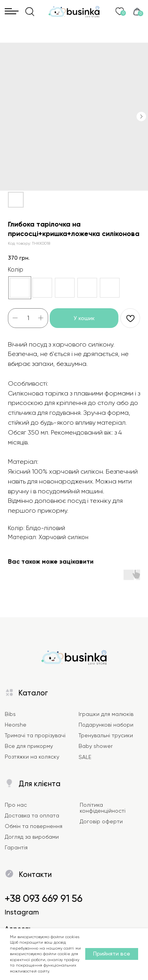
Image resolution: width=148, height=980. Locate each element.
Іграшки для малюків (106, 714)
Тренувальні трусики (106, 735)
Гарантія (16, 847)
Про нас (16, 805)
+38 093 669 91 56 (44, 898)
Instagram (22, 912)
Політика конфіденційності (103, 808)
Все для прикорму (29, 746)
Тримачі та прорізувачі (35, 735)
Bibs (10, 714)
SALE (85, 757)
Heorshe (16, 725)
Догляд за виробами (32, 837)
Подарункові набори (106, 725)
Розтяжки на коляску (32, 757)
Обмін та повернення (34, 826)
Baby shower (96, 746)
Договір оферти (101, 821)
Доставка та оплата (32, 815)
